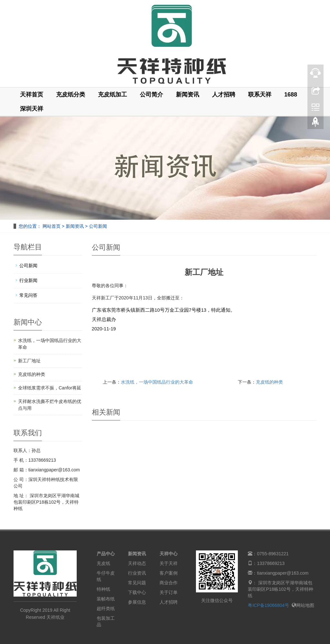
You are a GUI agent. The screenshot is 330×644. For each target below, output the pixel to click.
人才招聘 (224, 95)
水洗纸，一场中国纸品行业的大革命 (157, 382)
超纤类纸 (106, 609)
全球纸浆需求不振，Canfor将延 (50, 388)
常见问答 (28, 295)
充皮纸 (103, 563)
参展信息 (137, 602)
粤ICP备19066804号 (268, 605)
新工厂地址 (29, 361)
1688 (291, 95)
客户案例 (169, 573)
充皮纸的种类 (269, 382)
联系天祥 (260, 95)
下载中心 (137, 592)
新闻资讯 (188, 95)
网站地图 (303, 605)
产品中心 (106, 554)
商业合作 (169, 583)
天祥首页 (32, 95)
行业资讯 (137, 573)
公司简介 (151, 95)
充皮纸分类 (71, 95)
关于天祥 (169, 563)
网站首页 (52, 226)
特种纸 (103, 589)
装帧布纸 (106, 599)
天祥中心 (169, 554)
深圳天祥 (32, 109)
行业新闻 (28, 280)
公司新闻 (97, 226)
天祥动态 (137, 563)
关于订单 (169, 592)
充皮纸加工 (112, 95)
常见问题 (137, 583)
